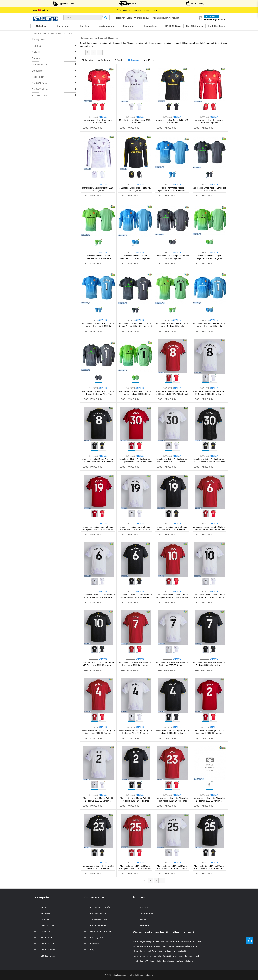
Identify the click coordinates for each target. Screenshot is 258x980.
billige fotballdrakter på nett (172, 941)
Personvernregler (99, 925)
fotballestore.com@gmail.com (165, 18)
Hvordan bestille (98, 913)
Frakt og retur (97, 938)
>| (100, 52)
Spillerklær (63, 26)
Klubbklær (41, 26)
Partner (143, 919)
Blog (92, 950)
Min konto (144, 907)
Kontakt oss (96, 944)
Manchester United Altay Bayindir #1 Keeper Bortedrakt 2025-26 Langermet (98, 394)
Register (120, 18)
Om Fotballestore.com (101, 932)
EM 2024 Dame (216, 26)
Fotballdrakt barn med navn (141, 975)
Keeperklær (151, 26)
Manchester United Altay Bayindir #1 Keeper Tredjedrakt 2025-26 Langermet (135, 394)
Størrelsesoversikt (99, 919)
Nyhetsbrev (145, 925)
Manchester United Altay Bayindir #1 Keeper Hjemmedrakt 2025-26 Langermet (209, 326)
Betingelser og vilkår (100, 907)
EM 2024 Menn (194, 26)
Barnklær (85, 26)
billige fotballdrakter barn (145, 956)
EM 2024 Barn (173, 26)
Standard (134, 60)
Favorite (88, 60)
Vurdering (104, 60)
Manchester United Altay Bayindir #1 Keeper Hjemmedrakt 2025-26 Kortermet (98, 326)
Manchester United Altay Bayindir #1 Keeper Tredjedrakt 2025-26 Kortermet (172, 326)
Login (129, 18)
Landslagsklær (107, 26)
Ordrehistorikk (146, 913)
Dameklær (129, 26)
